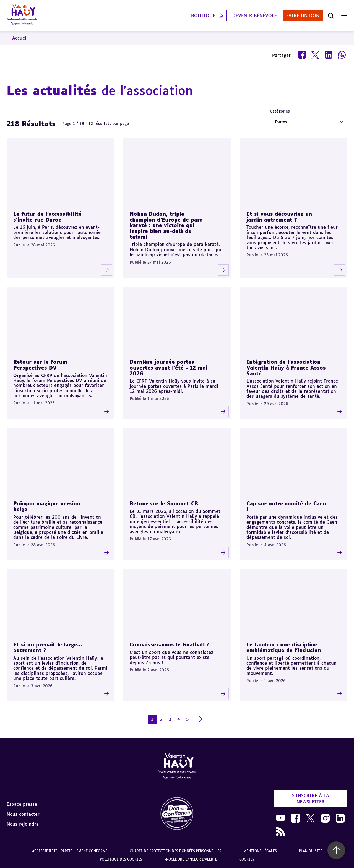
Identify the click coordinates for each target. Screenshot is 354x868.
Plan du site (311, 851)
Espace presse (22, 804)
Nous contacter (23, 814)
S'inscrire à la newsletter (311, 799)
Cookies (247, 859)
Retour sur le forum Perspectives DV (40, 365)
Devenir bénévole (255, 15)
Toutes (281, 122)
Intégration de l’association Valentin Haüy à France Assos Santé (286, 367)
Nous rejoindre (23, 824)
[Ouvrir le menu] (344, 15)
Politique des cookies (121, 859)
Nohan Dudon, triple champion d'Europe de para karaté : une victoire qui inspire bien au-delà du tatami (166, 225)
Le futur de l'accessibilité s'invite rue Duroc (47, 217)
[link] (177, 814)
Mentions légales (260, 851)
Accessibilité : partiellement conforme (70, 851)
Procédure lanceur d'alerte (191, 859)
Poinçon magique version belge (47, 506)
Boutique (203, 15)
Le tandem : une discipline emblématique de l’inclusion (284, 647)
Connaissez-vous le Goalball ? (170, 644)
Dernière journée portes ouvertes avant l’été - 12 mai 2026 (169, 367)
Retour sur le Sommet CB (164, 503)
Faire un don (303, 15)
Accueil (20, 38)
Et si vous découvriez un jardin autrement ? (279, 217)
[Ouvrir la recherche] (331, 15)
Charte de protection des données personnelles (175, 851)
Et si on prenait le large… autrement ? (48, 647)
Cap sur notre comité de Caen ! (286, 506)
